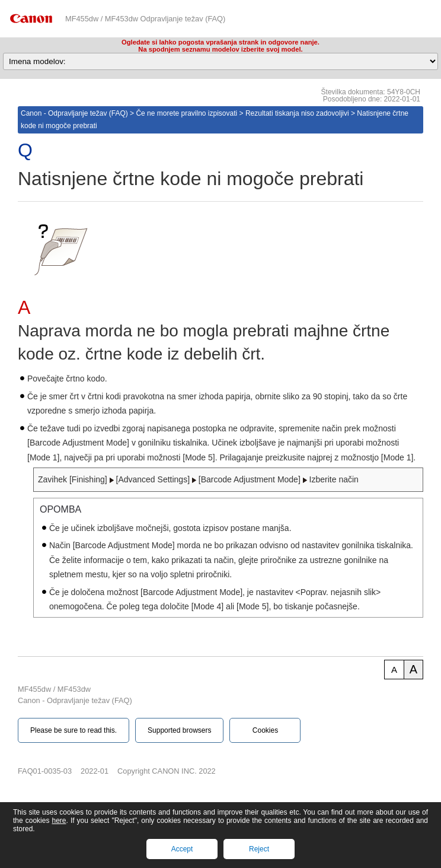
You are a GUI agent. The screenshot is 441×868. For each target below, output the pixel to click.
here (59, 821)
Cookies (265, 730)
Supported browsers (179, 730)
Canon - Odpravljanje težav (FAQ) (74, 113)
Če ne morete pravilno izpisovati (186, 113)
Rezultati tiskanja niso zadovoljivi (297, 113)
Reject (259, 849)
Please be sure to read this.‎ (73, 730)
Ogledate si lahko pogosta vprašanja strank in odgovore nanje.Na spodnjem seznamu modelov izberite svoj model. (220, 46)
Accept (182, 849)
